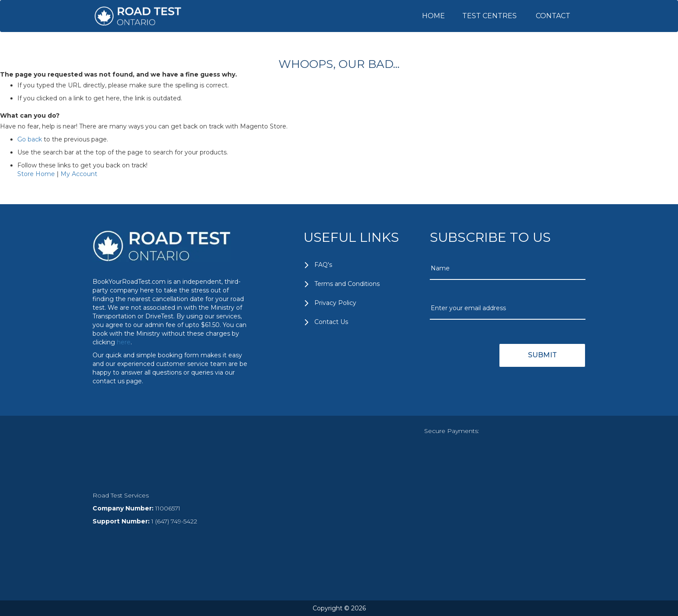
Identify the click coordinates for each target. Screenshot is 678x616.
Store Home (36, 174)
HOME (433, 16)
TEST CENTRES (489, 16)
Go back (30, 139)
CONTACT (553, 16)
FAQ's (323, 265)
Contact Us (331, 322)
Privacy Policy (335, 303)
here (124, 342)
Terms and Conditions (347, 284)
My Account (79, 174)
